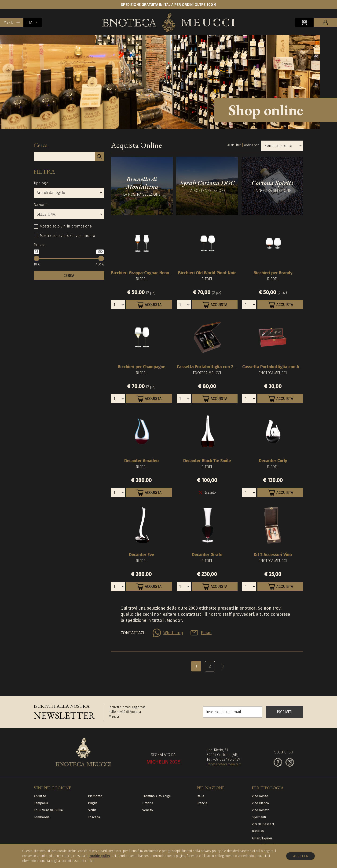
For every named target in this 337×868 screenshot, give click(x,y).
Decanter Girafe (207, 555)
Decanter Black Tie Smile (207, 461)
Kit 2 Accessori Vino (273, 555)
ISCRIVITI (285, 712)
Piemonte (95, 796)
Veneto (148, 810)
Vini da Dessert (263, 824)
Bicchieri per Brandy (273, 273)
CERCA (69, 276)
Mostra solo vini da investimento (67, 236)
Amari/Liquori (262, 838)
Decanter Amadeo (141, 461)
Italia (200, 796)
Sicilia (92, 810)
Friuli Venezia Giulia (48, 810)
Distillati (258, 831)
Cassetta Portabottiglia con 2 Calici (211, 367)
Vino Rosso (260, 796)
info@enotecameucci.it (224, 764)
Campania (41, 803)
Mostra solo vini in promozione (66, 226)
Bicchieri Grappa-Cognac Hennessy (144, 273)
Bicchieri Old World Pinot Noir (207, 273)
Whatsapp (173, 633)
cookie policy (100, 856)
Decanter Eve (141, 555)
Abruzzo (40, 796)
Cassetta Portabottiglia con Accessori (279, 367)
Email (206, 633)
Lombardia (42, 817)
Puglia (93, 803)
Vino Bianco (260, 803)
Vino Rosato (261, 810)
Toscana (94, 817)
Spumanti (259, 817)
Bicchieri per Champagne (141, 367)
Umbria (148, 803)
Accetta (300, 856)
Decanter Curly (273, 461)
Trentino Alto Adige (157, 796)
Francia (202, 803)
